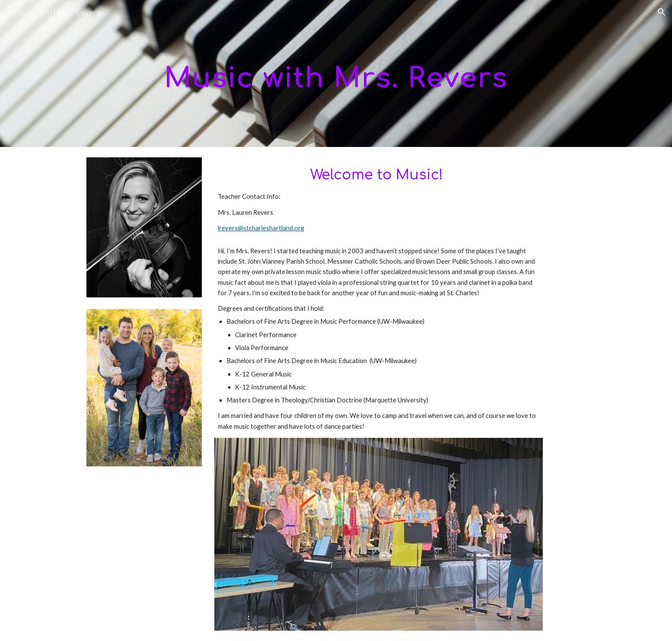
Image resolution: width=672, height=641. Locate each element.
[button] (662, 12)
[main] (336, 74)
